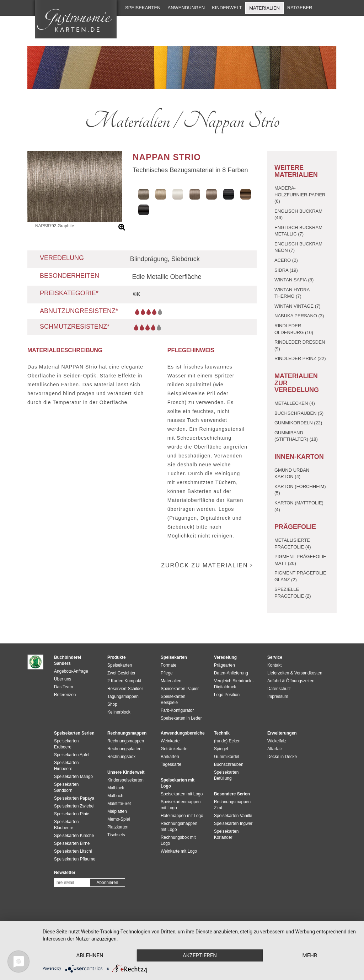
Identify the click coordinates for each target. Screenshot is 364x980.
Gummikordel (227, 757)
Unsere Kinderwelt (126, 772)
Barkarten (170, 757)
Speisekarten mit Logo (182, 794)
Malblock (116, 788)
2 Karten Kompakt (124, 681)
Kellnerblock (119, 712)
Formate (168, 665)
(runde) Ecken (227, 741)
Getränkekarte (174, 749)
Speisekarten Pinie (72, 814)
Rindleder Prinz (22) (300, 358)
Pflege (167, 673)
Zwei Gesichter (121, 673)
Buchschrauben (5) (299, 413)
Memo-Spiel (119, 819)
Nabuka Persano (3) (299, 316)
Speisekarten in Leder (181, 718)
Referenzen (65, 695)
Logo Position (227, 695)
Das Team (63, 687)
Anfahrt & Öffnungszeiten (291, 681)
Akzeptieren (200, 955)
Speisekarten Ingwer (233, 823)
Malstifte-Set (119, 804)
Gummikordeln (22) (298, 423)
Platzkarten (118, 827)
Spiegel (221, 749)
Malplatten (117, 811)
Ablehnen (90, 955)
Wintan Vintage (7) (298, 306)
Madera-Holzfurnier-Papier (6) (300, 195)
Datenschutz (279, 689)
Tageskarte (171, 764)
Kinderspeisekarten (125, 780)
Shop (112, 704)
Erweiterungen (282, 733)
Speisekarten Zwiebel (74, 806)
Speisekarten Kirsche (74, 836)
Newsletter (65, 873)
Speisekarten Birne (72, 843)
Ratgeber (300, 8)
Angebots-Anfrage (71, 671)
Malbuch (115, 796)
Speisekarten (143, 8)
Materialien (264, 8)
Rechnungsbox (121, 757)
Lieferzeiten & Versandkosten (295, 673)
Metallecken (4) (295, 403)
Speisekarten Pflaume (75, 859)
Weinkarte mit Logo (179, 851)
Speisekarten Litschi (73, 851)
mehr (310, 955)
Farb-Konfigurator (177, 710)
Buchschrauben (229, 764)
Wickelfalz (277, 741)
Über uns (63, 679)
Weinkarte (170, 741)
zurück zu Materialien (207, 565)
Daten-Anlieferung (231, 673)
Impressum (278, 696)
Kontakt (274, 665)
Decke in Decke (282, 757)
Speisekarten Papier (180, 689)
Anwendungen (186, 8)
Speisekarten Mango (73, 777)
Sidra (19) (286, 270)
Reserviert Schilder (125, 689)
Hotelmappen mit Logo (182, 816)
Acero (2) (286, 260)
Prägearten (224, 665)
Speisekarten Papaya (74, 798)
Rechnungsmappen (126, 741)
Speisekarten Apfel (72, 755)
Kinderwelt (227, 8)
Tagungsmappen (123, 696)
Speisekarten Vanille (233, 816)
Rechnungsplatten (124, 749)
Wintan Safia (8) (294, 280)
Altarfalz (275, 749)
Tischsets (116, 835)
